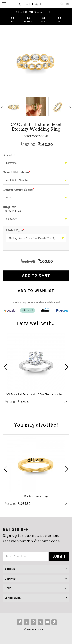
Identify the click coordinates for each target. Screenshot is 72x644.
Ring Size (36, 209)
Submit (59, 556)
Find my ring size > (13, 211)
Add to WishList (36, 291)
